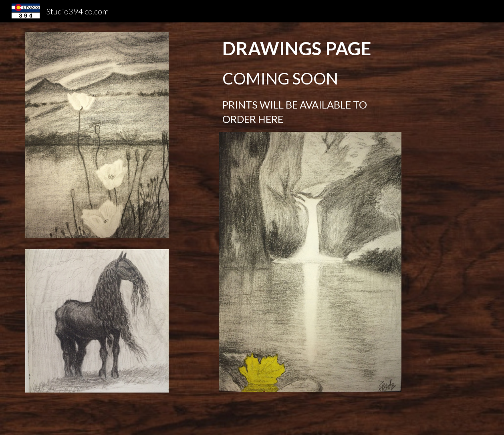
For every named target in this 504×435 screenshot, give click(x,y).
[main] (310, 82)
